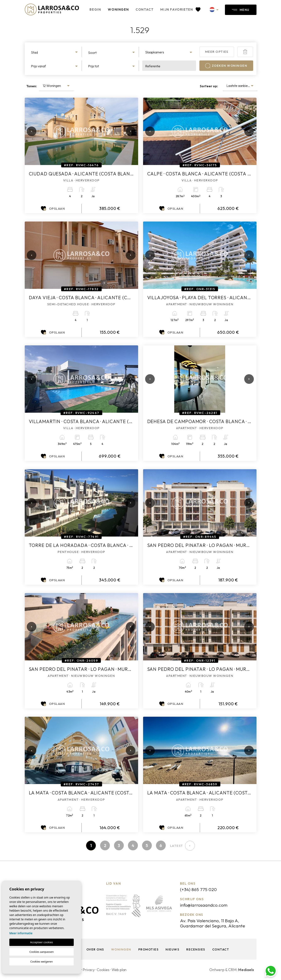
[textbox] (55, 52)
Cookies (104, 970)
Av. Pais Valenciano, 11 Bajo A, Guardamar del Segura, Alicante (213, 923)
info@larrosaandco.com (204, 905)
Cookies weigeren (42, 962)
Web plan (121, 970)
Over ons (95, 950)
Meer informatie (21, 933)
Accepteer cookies (42, 942)
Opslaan (53, 208)
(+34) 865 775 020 (199, 890)
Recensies (196, 950)
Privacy (89, 970)
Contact (142, 9)
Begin (93, 9)
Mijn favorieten (178, 9)
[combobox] (55, 52)
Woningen (116, 9)
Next (130, 131)
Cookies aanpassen (42, 952)
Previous (29, 131)
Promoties (148, 950)
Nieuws (172, 950)
